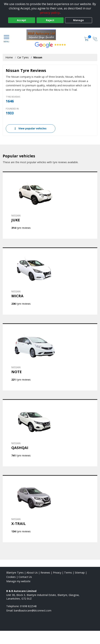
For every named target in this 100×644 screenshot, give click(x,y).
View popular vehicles (31, 128)
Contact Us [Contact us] (25, 577)
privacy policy (50, 13)
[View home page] (50, 35)
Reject (50, 20)
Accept (22, 20)
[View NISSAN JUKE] (50, 205)
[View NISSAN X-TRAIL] (50, 509)
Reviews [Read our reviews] (45, 573)
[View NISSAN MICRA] (50, 281)
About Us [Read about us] (32, 573)
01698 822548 (28, 606)
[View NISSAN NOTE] (50, 357)
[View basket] (87, 39)
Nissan (38, 57)
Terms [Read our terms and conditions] (68, 573)
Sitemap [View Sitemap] (80, 573)
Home (9, 57)
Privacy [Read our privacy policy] (57, 573)
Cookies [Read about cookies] (11, 577)
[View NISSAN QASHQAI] (50, 433)
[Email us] (33, 610)
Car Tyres (23, 57)
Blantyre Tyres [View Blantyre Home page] (15, 573)
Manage (78, 20)
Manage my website (18, 581)
